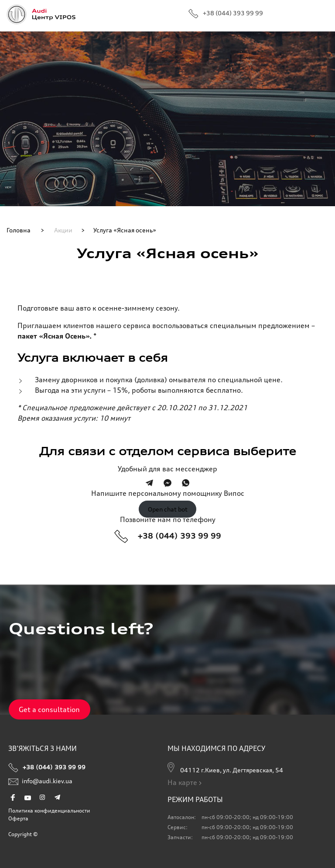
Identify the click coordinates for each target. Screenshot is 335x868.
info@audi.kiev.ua (40, 783)
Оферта (18, 818)
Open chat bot (168, 509)
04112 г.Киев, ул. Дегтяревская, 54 (225, 768)
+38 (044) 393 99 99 (226, 14)
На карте (185, 782)
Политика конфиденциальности (49, 811)
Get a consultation (49, 709)
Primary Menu (321, 15)
